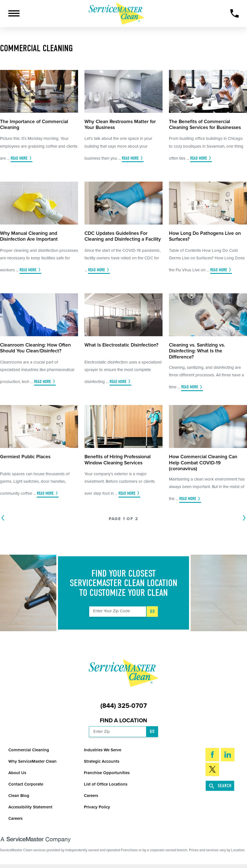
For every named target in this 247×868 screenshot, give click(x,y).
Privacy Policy (97, 810)
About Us (17, 776)
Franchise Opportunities (107, 776)
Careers (91, 799)
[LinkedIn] (228, 758)
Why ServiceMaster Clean (32, 764)
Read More (19, 158)
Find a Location (123, 723)
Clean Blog (19, 799)
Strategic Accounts (102, 764)
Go (153, 614)
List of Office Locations (106, 787)
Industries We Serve (103, 753)
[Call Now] (234, 13)
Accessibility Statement (30, 810)
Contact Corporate (26, 787)
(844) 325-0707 (124, 709)
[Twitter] (212, 772)
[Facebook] (212, 758)
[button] (14, 13)
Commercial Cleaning (29, 753)
